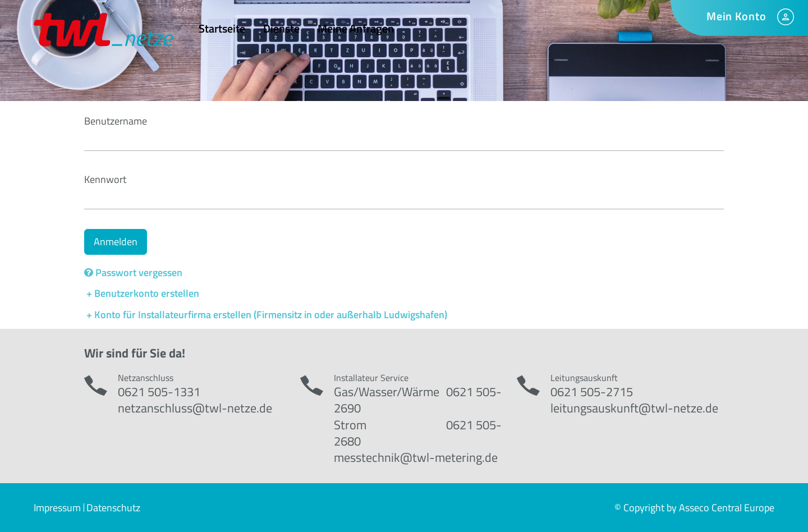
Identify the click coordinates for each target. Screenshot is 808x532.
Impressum (57, 508)
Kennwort (105, 179)
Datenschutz (113, 508)
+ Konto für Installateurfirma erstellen (169, 315)
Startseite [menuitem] (222, 28)
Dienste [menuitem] (281, 28)
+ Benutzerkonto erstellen (142, 293)
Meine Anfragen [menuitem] (356, 28)
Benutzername (116, 121)
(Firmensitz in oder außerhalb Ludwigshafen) (350, 315)
